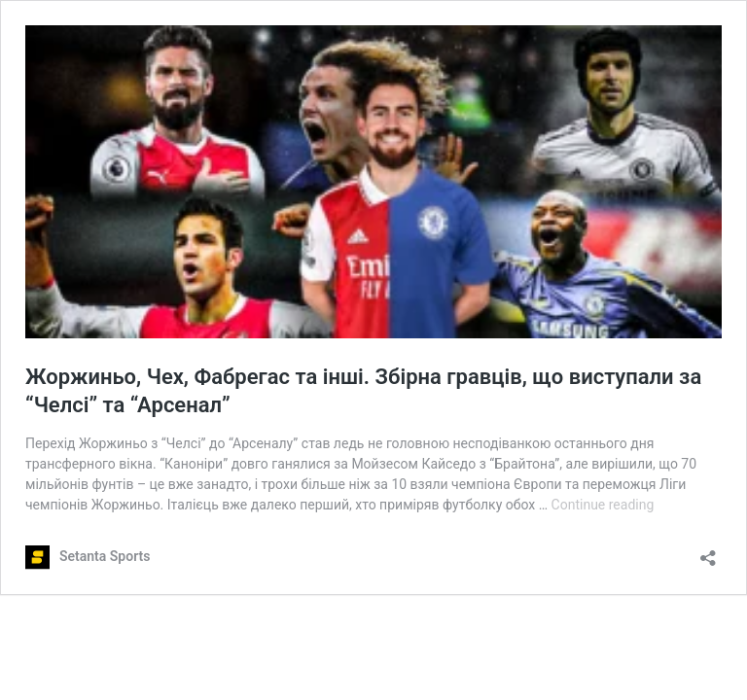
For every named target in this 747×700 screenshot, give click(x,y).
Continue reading (603, 505)
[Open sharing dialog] (708, 552)
